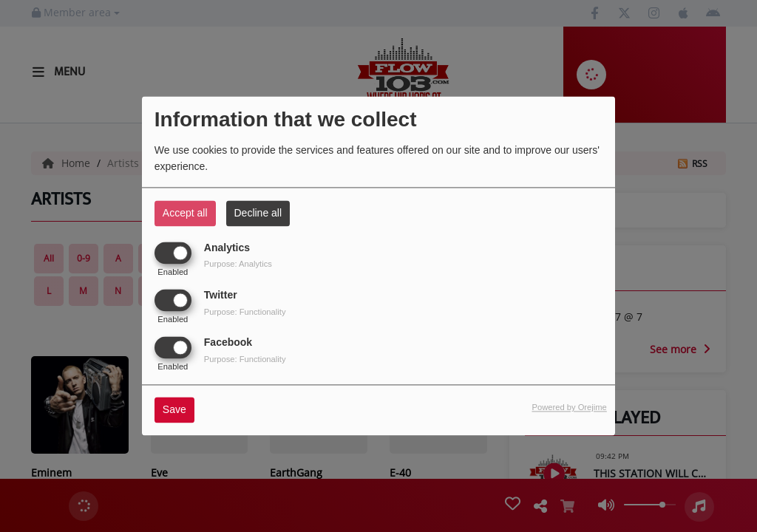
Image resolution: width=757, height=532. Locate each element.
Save (174, 410)
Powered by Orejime (569, 408)
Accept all (185, 213)
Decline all (258, 213)
